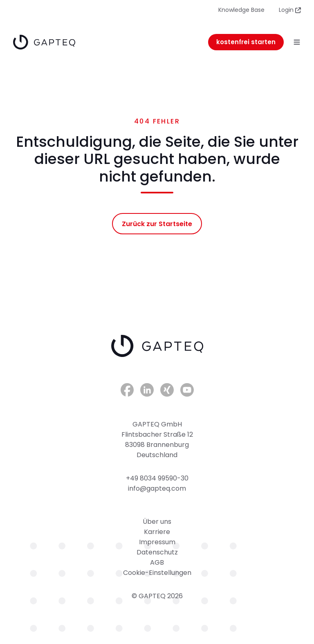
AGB (157, 562)
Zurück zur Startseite (157, 224)
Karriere (157, 532)
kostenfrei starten (246, 42)
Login (290, 10)
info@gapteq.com (157, 488)
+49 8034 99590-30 (157, 478)
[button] (297, 42)
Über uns (157, 522)
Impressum (157, 542)
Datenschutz (157, 552)
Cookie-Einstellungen (157, 573)
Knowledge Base (241, 10)
